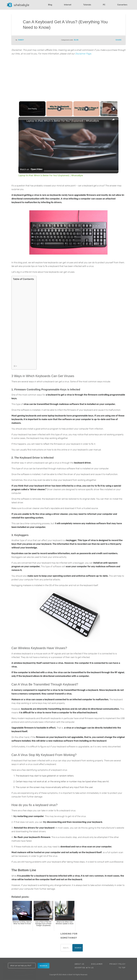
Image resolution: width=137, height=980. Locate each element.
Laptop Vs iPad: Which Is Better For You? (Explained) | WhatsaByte (63, 121)
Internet (68, 5)
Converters (122, 5)
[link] (23, 121)
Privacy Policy (118, 964)
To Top (122, 968)
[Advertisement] (69, 78)
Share (118, 40)
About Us (79, 964)
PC (104, 5)
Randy (21, 40)
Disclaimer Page (83, 54)
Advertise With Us (84, 968)
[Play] (86, 109)
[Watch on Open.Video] (31, 169)
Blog (50, 5)
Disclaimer (97, 964)
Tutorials (87, 5)
